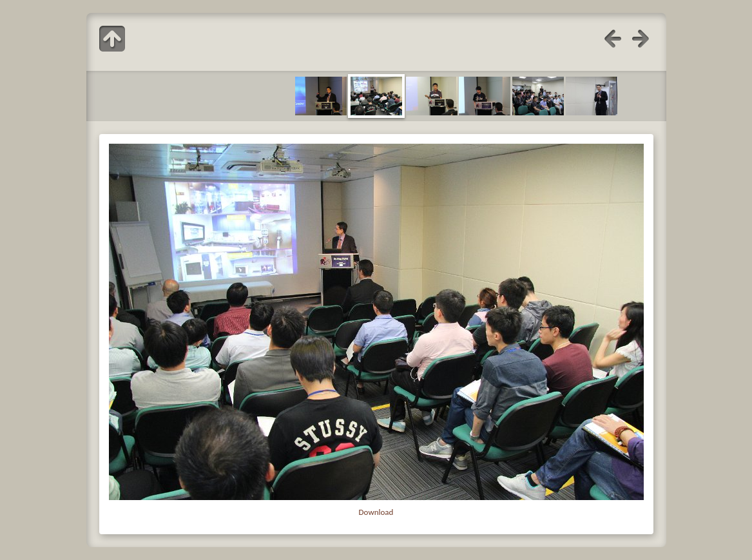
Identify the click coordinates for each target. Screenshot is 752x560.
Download (376, 512)
